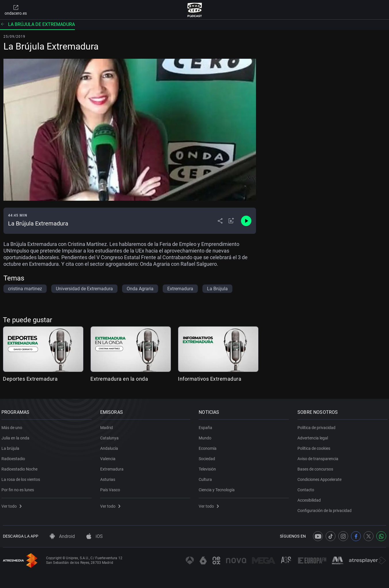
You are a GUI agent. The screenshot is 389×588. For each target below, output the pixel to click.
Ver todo (13, 504)
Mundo (207, 436)
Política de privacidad (318, 426)
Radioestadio (15, 457)
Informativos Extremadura (210, 379)
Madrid (108, 426)
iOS (95, 536)
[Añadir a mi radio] (231, 221)
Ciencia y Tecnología (218, 488)
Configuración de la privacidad (326, 509)
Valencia (109, 457)
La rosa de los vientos (22, 477)
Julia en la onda (17, 436)
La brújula (12, 446)
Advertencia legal (314, 436)
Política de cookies (315, 446)
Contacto (307, 488)
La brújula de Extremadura (37, 24)
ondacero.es (16, 10)
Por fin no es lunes (19, 488)
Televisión (209, 467)
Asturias (109, 477)
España (207, 426)
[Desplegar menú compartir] (220, 221)
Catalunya (111, 436)
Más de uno (13, 426)
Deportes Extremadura (30, 379)
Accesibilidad (311, 498)
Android (62, 536)
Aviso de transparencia (319, 457)
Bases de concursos (317, 467)
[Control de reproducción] (246, 221)
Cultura (207, 477)
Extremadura (113, 467)
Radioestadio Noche (21, 467)
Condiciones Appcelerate (321, 477)
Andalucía (111, 446)
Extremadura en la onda (119, 379)
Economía (209, 446)
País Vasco (112, 488)
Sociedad (209, 457)
